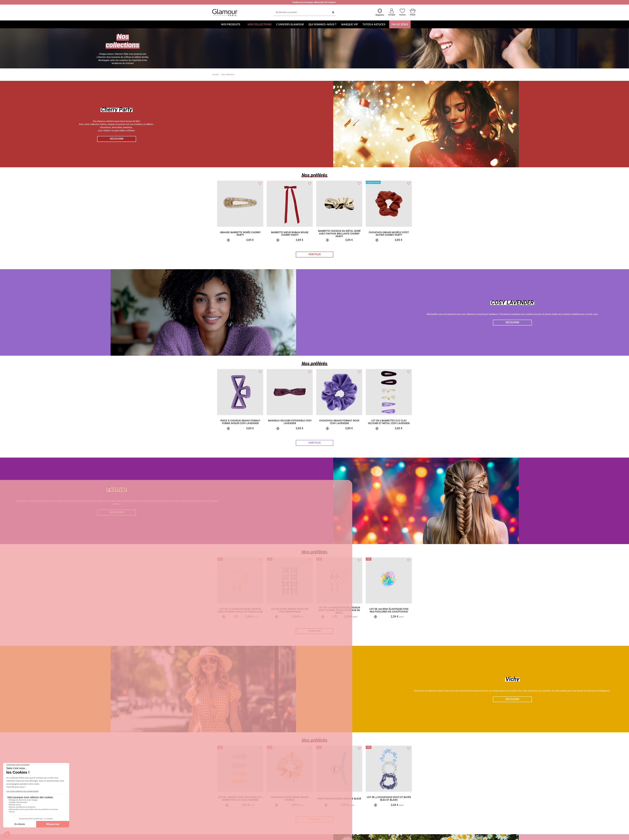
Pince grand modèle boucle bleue (339, 799)
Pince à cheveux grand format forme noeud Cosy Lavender (240, 422)
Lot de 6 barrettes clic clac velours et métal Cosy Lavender (389, 422)
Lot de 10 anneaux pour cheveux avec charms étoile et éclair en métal (339, 610)
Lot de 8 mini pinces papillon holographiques (290, 610)
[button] (232, 24)
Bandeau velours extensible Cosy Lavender (290, 422)
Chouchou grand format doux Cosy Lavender (339, 422)
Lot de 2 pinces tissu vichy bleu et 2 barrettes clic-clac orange (240, 799)
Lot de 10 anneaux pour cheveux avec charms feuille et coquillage (240, 610)
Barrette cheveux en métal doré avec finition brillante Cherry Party (339, 234)
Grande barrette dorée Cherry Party (240, 234)
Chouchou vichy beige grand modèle (290, 799)
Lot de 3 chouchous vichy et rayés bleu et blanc (389, 799)
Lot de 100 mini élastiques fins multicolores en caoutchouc (389, 610)
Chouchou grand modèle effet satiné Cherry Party (389, 234)
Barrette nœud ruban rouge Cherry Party (290, 234)
